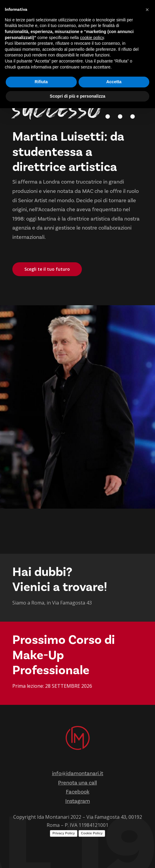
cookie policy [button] (92, 38)
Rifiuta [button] (41, 82)
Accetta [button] (114, 82)
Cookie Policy (92, 833)
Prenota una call (77, 783)
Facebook (78, 792)
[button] (147, 10)
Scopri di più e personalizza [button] (77, 96)
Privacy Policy (64, 833)
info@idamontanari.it (78, 774)
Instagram (78, 801)
